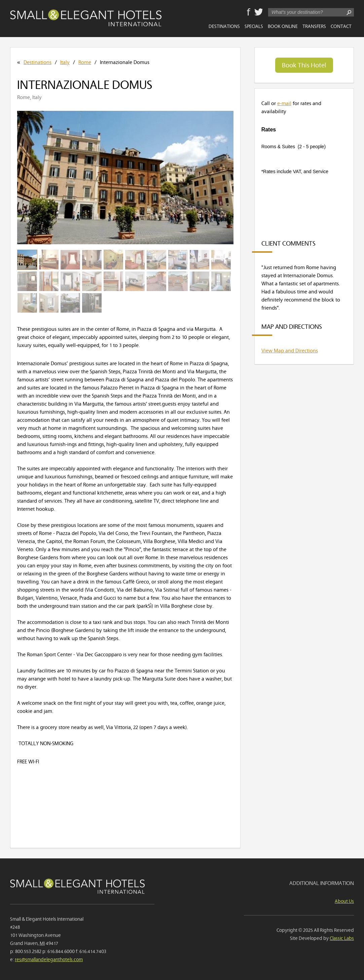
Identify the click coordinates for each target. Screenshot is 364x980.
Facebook (249, 12)
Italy (65, 62)
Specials (254, 26)
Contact (341, 26)
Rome (85, 62)
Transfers (314, 26)
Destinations (224, 26)
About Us (344, 901)
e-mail (284, 103)
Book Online (283, 26)
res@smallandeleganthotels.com (49, 959)
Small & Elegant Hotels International (86, 18)
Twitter (258, 12)
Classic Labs (342, 938)
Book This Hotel (304, 65)
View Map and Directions (290, 350)
